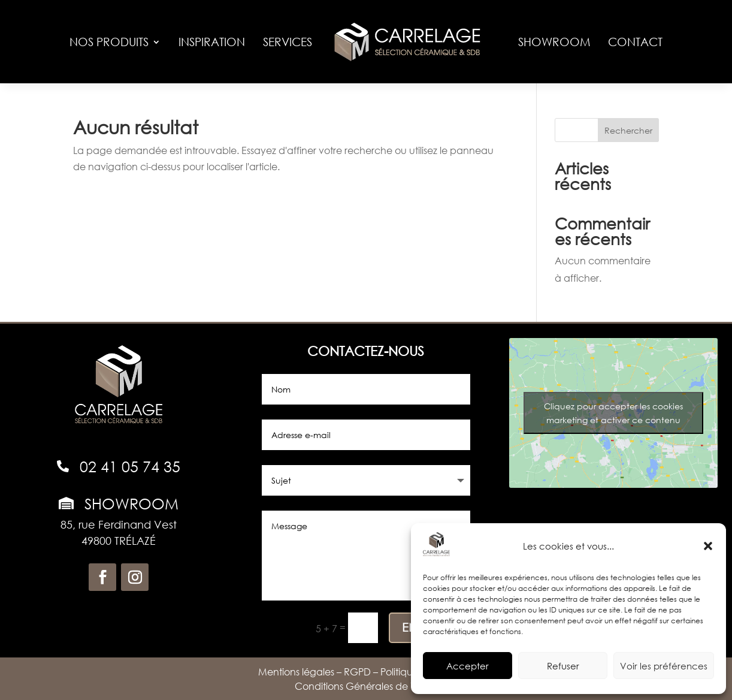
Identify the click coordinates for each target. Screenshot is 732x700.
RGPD (357, 672)
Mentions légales (296, 672)
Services (288, 42)
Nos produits (109, 42)
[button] (708, 546)
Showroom (554, 42)
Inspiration (212, 42)
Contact (635, 42)
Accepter (468, 666)
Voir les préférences (664, 666)
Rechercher (628, 130)
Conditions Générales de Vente (366, 686)
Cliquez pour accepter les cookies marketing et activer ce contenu (613, 413)
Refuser (563, 666)
